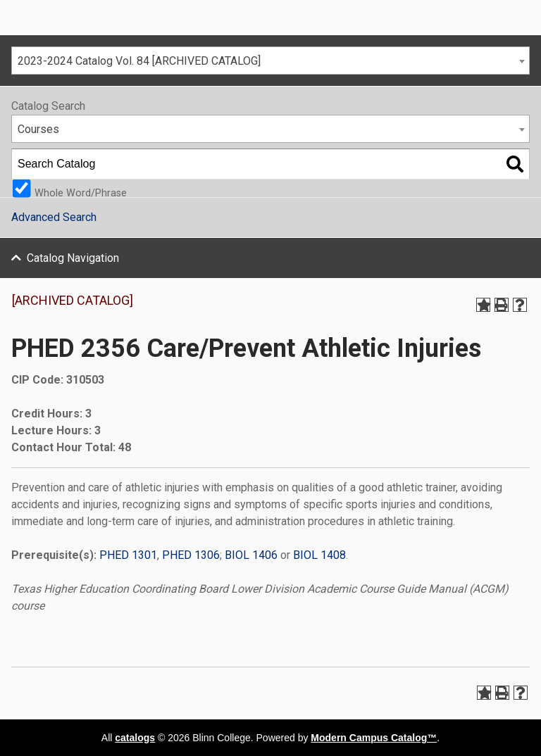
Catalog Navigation (73, 258)
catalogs (135, 738)
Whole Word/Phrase (81, 193)
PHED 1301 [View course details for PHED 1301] (128, 555)
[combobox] (270, 61)
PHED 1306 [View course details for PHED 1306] (191, 555)
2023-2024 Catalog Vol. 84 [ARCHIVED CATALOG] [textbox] (139, 61)
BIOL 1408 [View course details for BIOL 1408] (319, 555)
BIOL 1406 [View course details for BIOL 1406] (251, 555)
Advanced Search (54, 217)
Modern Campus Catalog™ (374, 738)
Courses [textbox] (38, 129)
